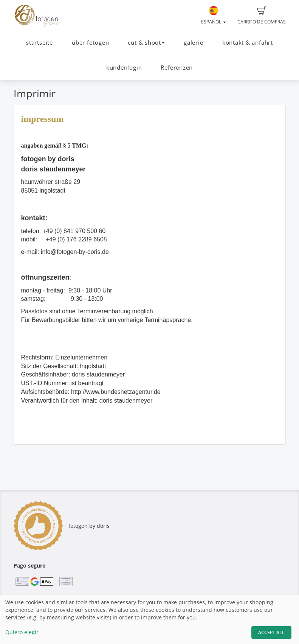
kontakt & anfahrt (248, 43)
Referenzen (177, 68)
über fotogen (90, 43)
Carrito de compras (262, 16)
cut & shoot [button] (146, 43)
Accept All (271, 632)
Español (214, 16)
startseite (40, 43)
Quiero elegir (22, 632)
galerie (193, 43)
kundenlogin (124, 68)
